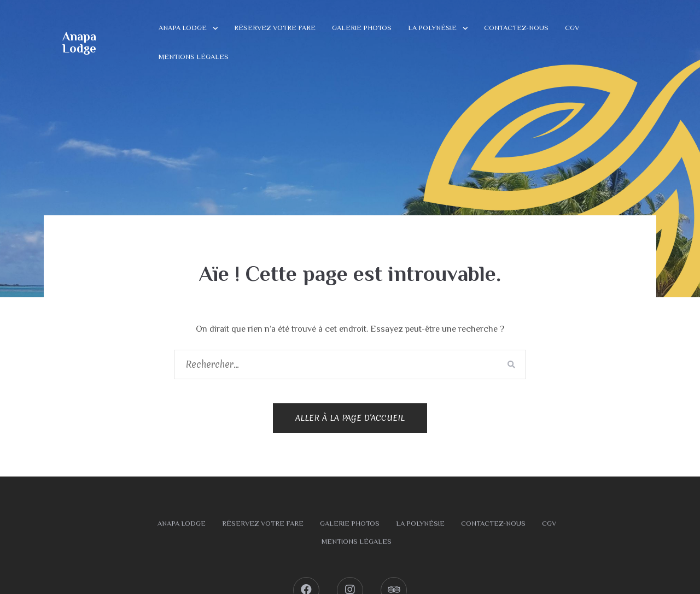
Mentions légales (194, 57)
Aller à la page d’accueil (350, 418)
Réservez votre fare (275, 28)
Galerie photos (362, 28)
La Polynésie (432, 28)
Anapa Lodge (79, 42)
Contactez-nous (516, 28)
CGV (572, 28)
